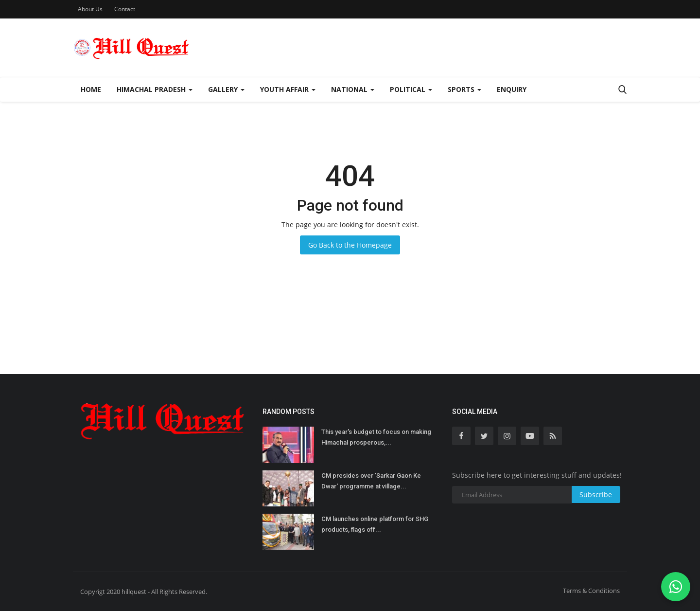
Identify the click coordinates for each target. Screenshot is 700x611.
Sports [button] (464, 89)
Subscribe (596, 494)
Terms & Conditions (591, 591)
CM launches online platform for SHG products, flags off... (375, 524)
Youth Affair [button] (288, 89)
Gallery (226, 89)
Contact (125, 9)
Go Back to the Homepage (350, 245)
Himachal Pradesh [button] (155, 89)
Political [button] (411, 89)
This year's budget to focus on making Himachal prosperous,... (376, 437)
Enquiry (512, 89)
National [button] (353, 89)
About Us (90, 9)
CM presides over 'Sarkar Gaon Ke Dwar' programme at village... (371, 481)
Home (91, 89)
